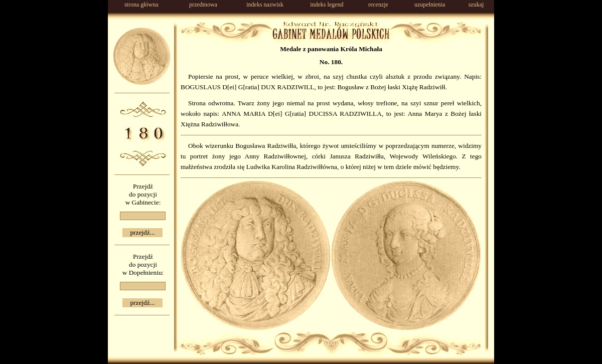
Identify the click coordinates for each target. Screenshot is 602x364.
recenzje (378, 5)
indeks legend (327, 5)
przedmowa (203, 5)
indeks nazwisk (265, 5)
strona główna (141, 5)
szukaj (476, 5)
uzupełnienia (430, 5)
